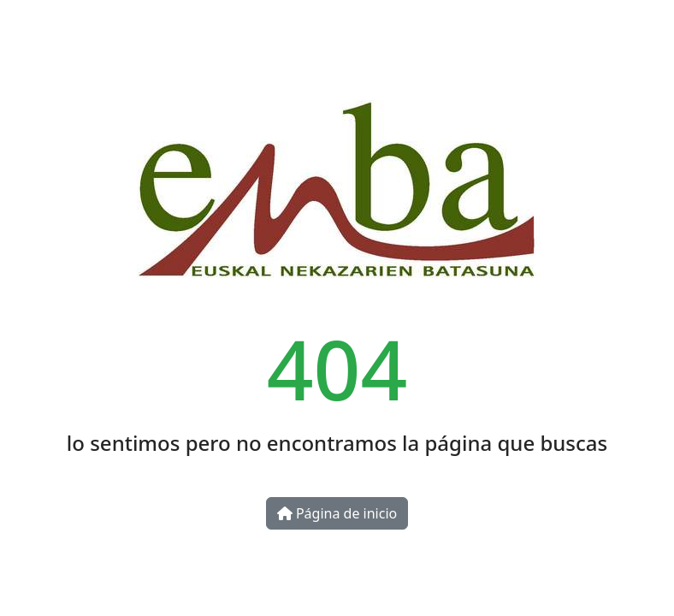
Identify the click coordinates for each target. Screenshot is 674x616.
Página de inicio (337, 513)
